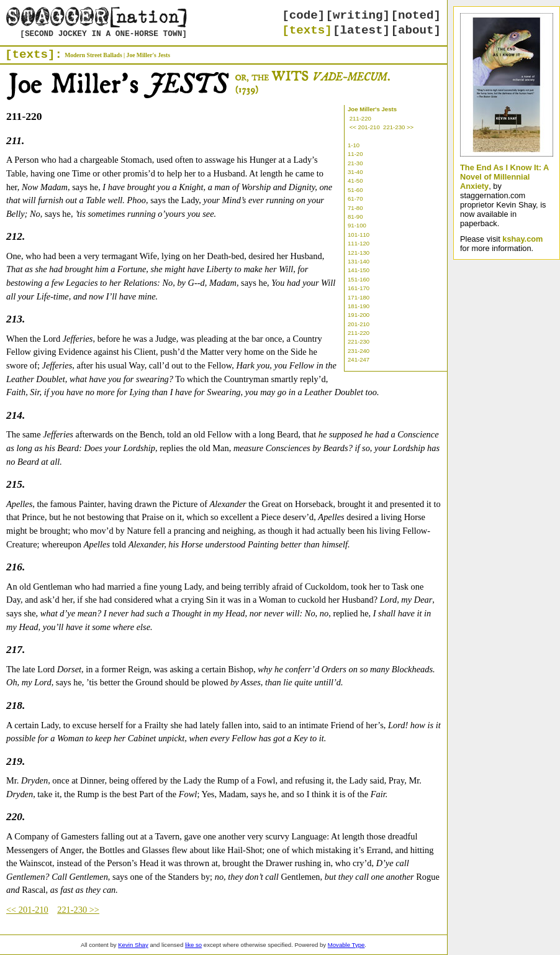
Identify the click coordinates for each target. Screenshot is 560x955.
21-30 (355, 163)
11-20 (355, 154)
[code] (303, 16)
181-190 (359, 306)
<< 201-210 (365, 127)
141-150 (359, 270)
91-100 (357, 225)
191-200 (359, 315)
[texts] (307, 30)
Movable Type (346, 945)
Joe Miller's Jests (148, 55)
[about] (416, 30)
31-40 (355, 172)
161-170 (359, 288)
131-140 (359, 261)
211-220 (360, 118)
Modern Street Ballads (93, 55)
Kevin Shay (133, 945)
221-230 (359, 341)
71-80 (355, 208)
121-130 (359, 253)
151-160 (359, 279)
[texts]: (34, 55)
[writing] (358, 16)
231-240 (359, 351)
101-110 (359, 235)
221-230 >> (398, 127)
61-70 (355, 199)
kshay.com (522, 239)
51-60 (355, 190)
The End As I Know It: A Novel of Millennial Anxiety (504, 177)
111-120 (359, 243)
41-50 (355, 180)
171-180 (359, 297)
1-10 (354, 145)
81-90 (355, 217)
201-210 (359, 324)
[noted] (416, 16)
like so (193, 945)
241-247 (359, 359)
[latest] (361, 30)
